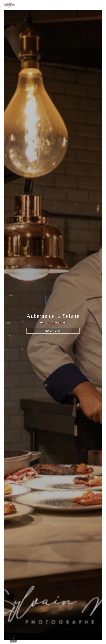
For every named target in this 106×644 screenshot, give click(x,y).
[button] (99, 5)
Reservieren (53, 331)
